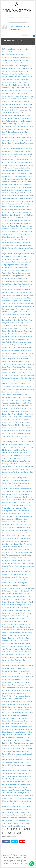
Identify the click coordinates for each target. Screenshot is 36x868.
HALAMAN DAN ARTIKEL (12, 40)
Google (22, 842)
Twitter (14, 842)
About (22, 863)
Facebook (6, 842)
